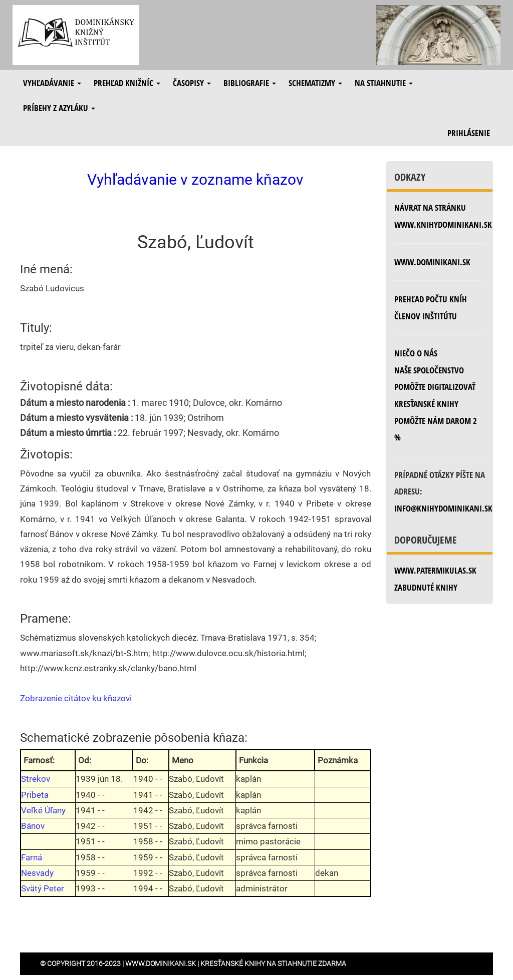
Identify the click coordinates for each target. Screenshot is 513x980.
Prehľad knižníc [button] (127, 83)
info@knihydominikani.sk (443, 508)
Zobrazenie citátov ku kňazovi (76, 698)
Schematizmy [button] (315, 83)
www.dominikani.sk (432, 262)
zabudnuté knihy (426, 587)
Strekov (36, 779)
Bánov (33, 826)
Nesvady (37, 873)
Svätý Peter (43, 888)
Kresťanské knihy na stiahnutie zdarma (273, 963)
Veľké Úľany (43, 810)
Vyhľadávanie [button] (52, 83)
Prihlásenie (469, 133)
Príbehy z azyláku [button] (59, 108)
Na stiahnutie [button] (384, 83)
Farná (32, 857)
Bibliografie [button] (250, 83)
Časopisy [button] (192, 83)
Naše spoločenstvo (429, 370)
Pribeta (35, 795)
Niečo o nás (416, 353)
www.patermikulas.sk (435, 570)
